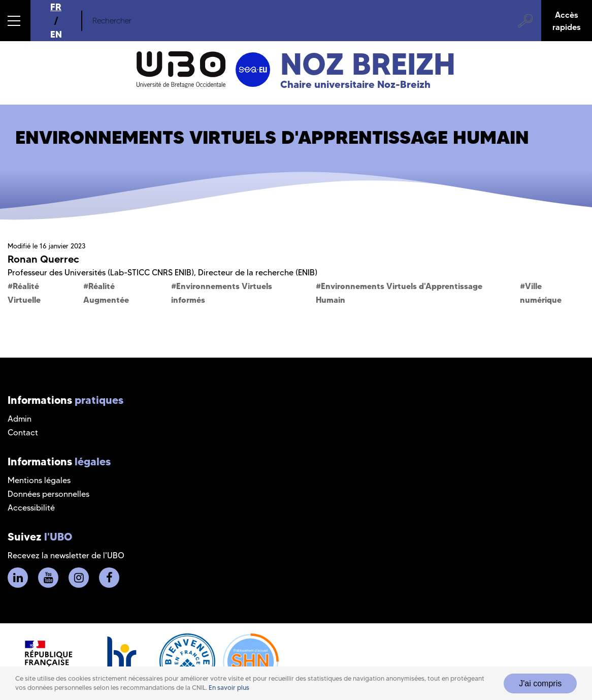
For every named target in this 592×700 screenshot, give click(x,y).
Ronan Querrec (43, 259)
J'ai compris (540, 683)
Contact (23, 433)
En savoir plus (229, 688)
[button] (15, 21)
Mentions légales (39, 480)
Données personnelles (48, 494)
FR (56, 7)
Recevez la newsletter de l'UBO (66, 555)
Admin (20, 419)
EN (56, 34)
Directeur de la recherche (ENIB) (258, 273)
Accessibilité (31, 508)
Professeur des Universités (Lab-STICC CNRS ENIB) (101, 273)
